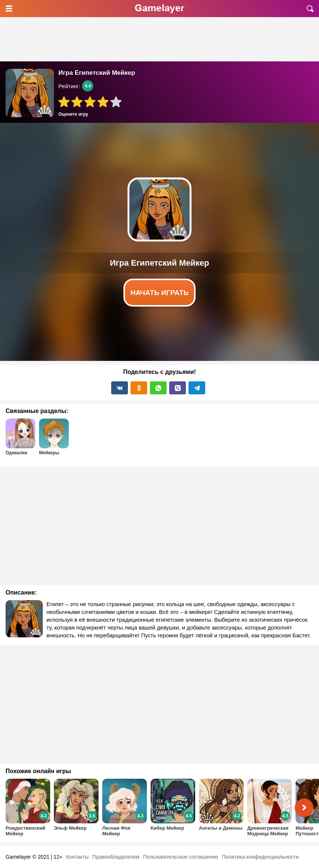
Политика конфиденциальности (260, 857)
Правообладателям (116, 857)
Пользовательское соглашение (181, 857)
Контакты (77, 857)
